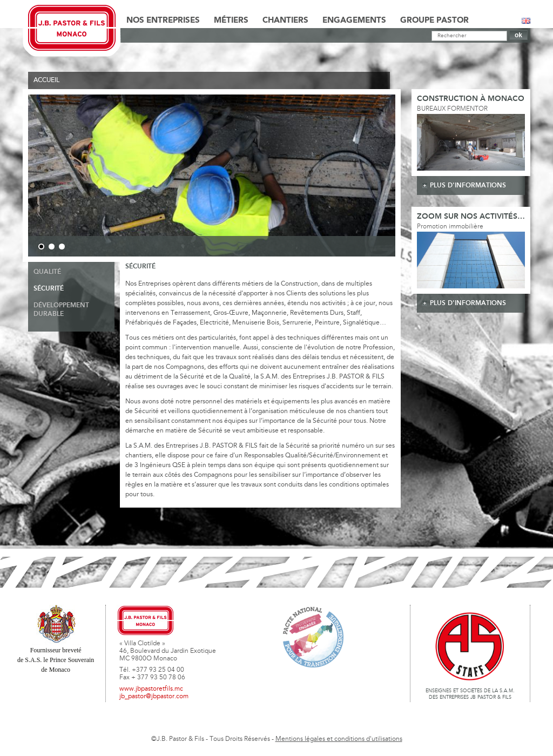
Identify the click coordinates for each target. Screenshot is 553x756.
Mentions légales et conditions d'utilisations (339, 739)
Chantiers (285, 21)
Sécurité (49, 289)
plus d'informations (468, 185)
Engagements (354, 21)
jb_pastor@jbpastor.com (154, 697)
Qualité (47, 272)
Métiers (231, 21)
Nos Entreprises (163, 21)
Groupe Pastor (434, 21)
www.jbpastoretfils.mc (151, 689)
